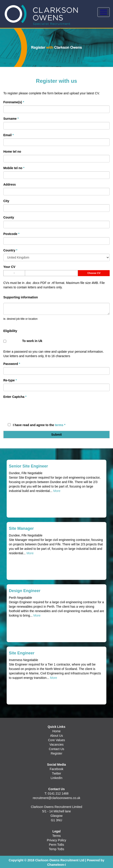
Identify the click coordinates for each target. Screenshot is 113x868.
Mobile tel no (14, 168)
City (6, 201)
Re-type (10, 380)
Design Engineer (25, 591)
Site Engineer (22, 653)
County (9, 217)
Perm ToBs (56, 845)
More (57, 491)
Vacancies (57, 745)
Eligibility (10, 331)
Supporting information (21, 297)
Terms (56, 836)
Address (10, 184)
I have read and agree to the (37, 425)
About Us (57, 736)
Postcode (11, 234)
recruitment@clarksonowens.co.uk (56, 798)
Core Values (56, 740)
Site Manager (21, 528)
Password (12, 364)
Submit (56, 435)
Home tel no (12, 152)
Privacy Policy (56, 840)
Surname (11, 119)
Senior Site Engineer (28, 466)
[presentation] (37, 409)
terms (59, 425)
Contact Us (56, 749)
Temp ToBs (56, 849)
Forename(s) (14, 102)
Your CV (9, 267)
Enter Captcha (15, 397)
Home (56, 731)
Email (9, 135)
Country (10, 250)
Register (56, 753)
